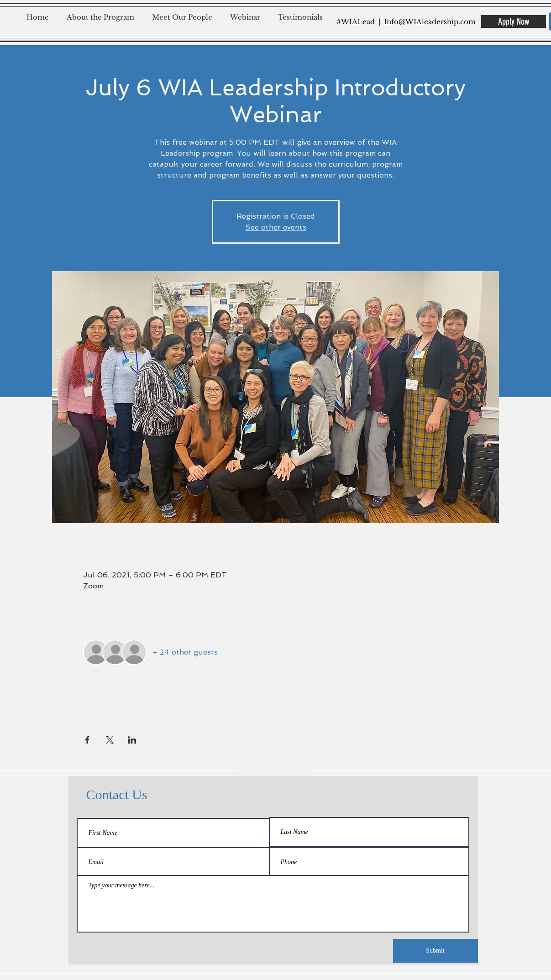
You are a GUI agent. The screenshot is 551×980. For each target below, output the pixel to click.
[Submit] (436, 951)
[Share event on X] (110, 740)
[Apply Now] (514, 21)
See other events (276, 227)
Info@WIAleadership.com (430, 22)
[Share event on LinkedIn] (132, 740)
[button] (103, 13)
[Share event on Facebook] (87, 740)
